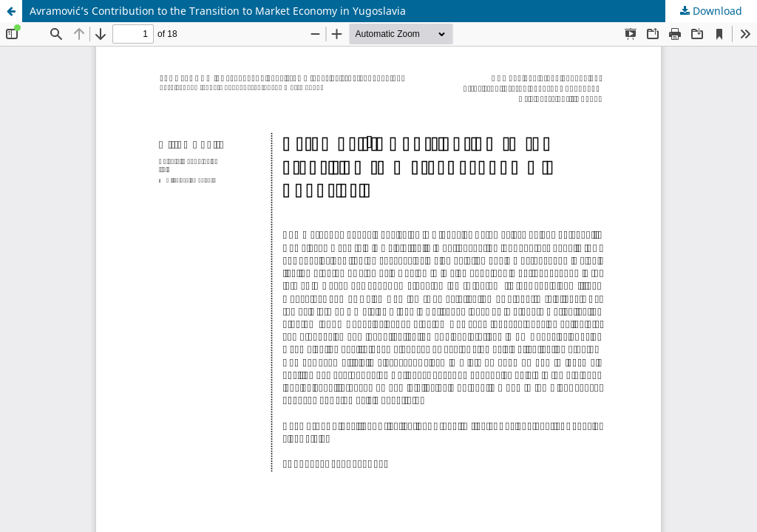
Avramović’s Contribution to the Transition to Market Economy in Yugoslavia (218, 11)
